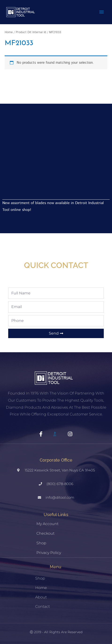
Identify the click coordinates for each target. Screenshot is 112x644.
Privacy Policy (49, 553)
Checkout (45, 533)
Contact (42, 606)
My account (47, 524)
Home (9, 32)
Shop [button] (40, 578)
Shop (41, 543)
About (41, 597)
